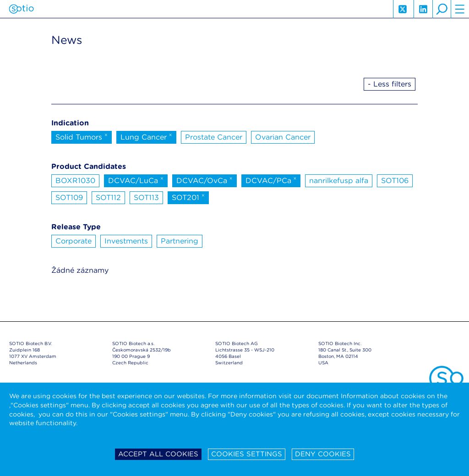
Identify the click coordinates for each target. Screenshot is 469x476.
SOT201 (188, 197)
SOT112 (108, 197)
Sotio (21, 9)
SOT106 (395, 181)
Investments (126, 241)
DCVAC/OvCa (205, 180)
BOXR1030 (75, 181)
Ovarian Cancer (283, 137)
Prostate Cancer (214, 137)
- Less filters (390, 84)
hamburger (460, 9)
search (442, 9)
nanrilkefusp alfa (339, 181)
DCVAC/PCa (271, 180)
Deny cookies (323, 454)
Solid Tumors (82, 136)
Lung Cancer (146, 136)
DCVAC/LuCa (136, 180)
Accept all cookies (158, 454)
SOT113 (146, 197)
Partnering (180, 241)
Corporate (74, 241)
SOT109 (69, 197)
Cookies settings (247, 454)
